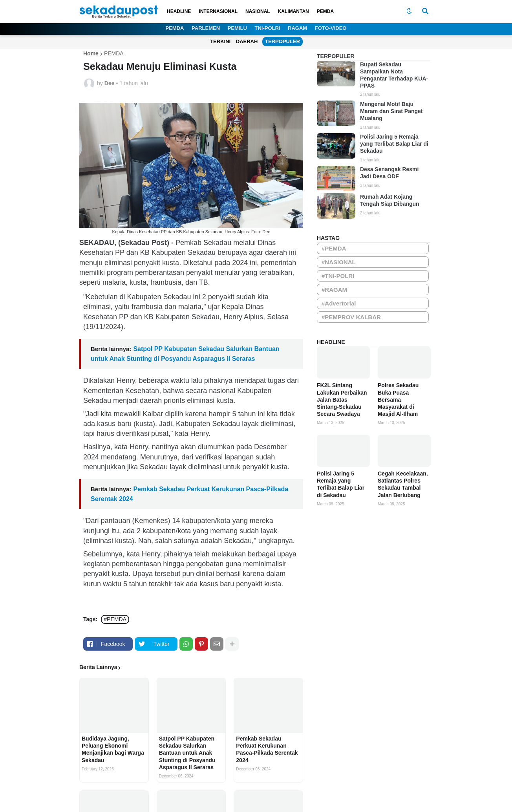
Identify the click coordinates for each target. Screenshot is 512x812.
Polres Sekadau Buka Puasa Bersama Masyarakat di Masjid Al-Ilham (398, 400)
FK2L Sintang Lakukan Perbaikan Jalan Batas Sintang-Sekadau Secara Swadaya (342, 400)
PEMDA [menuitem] (325, 11)
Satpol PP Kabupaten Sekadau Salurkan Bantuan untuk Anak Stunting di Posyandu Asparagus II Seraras (187, 753)
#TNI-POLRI (338, 276)
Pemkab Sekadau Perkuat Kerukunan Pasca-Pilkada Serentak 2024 (267, 749)
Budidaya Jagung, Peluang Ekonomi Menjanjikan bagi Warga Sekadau (113, 749)
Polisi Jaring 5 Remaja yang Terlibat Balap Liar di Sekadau (394, 144)
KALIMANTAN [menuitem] (293, 11)
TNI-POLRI (267, 28)
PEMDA (175, 28)
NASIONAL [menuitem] (258, 11)
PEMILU (237, 28)
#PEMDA (115, 619)
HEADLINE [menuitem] (179, 11)
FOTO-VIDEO (331, 28)
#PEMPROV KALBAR (351, 317)
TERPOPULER (283, 41)
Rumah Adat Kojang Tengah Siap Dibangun (390, 200)
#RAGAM (334, 290)
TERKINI (220, 41)
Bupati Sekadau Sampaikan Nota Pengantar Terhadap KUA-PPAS (394, 75)
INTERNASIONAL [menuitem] (218, 11)
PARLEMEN (206, 28)
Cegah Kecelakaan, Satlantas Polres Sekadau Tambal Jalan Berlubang (403, 484)
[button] (409, 11)
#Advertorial (339, 303)
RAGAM (297, 28)
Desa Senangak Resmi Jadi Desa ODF (389, 173)
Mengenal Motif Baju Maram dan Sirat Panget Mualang (391, 111)
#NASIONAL (339, 262)
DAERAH (247, 41)
